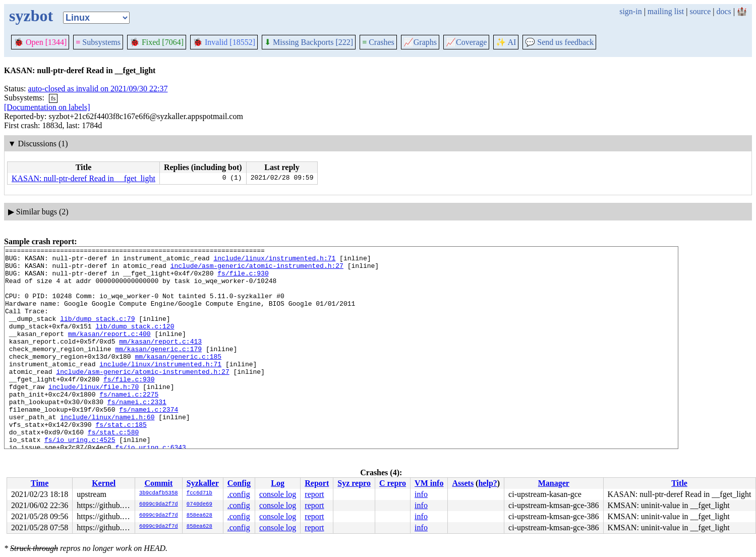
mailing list (666, 11)
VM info (429, 483)
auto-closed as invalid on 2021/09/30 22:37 (98, 89)
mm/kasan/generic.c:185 (178, 379)
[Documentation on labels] (47, 107)
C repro (393, 483)
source (701, 11)
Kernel (104, 483)
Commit (158, 483)
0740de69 (199, 505)
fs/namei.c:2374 (149, 442)
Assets (463, 483)
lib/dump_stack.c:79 (97, 333)
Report (317, 483)
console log (278, 494)
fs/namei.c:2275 (129, 424)
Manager (554, 483)
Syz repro (354, 483)
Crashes (378, 42)
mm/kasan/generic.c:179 (158, 370)
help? (487, 483)
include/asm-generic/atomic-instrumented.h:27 (257, 270)
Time (40, 483)
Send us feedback (559, 42)
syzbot (31, 16)
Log (278, 483)
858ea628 (199, 516)
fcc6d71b (199, 493)
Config (239, 483)
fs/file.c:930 (243, 279)
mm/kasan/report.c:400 (109, 352)
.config (239, 494)
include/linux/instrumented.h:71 (274, 261)
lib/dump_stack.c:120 (135, 343)
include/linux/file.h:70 (94, 415)
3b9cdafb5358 (159, 493)
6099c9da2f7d (159, 505)
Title (679, 483)
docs (723, 11)
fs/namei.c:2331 (137, 433)
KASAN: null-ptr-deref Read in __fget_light (83, 178)
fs (53, 98)
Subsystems (98, 42)
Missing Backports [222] (309, 42)
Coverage (466, 42)
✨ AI (506, 42)
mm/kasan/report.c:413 (160, 361)
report (314, 494)
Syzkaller (203, 483)
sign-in (630, 11)
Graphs (420, 42)
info (421, 494)
